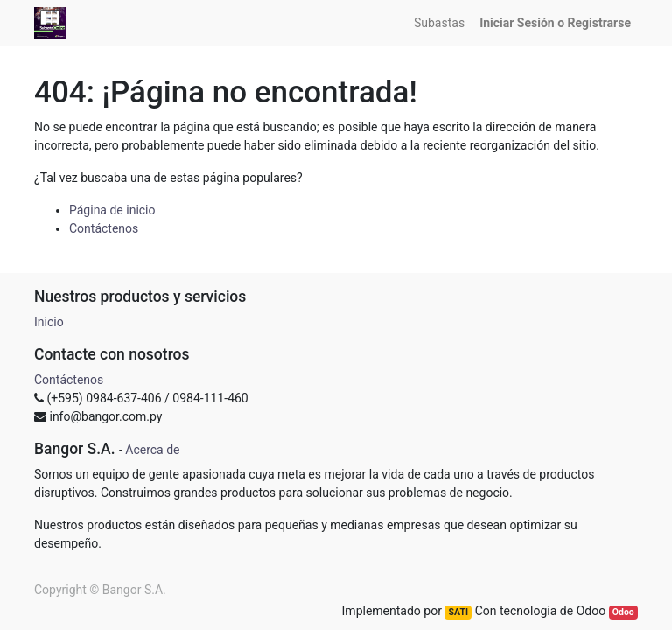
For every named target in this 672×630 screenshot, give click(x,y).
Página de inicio (112, 210)
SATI (458, 612)
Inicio (49, 322)
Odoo (623, 612)
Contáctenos (104, 228)
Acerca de (152, 450)
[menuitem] (439, 23)
